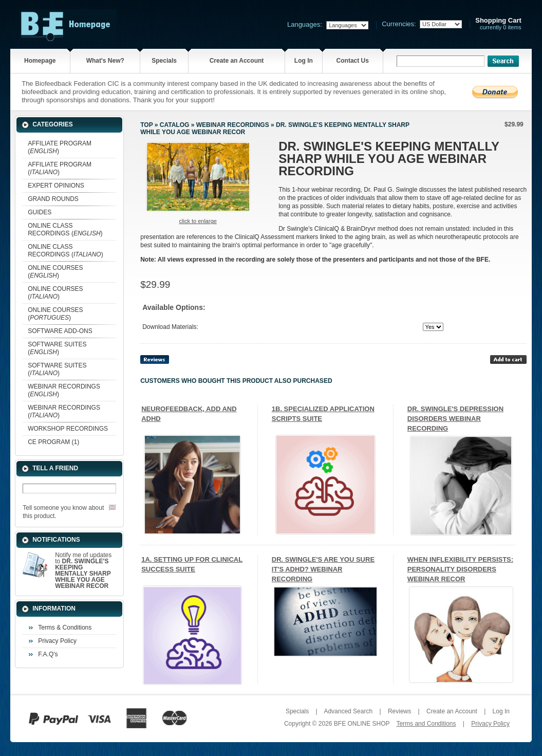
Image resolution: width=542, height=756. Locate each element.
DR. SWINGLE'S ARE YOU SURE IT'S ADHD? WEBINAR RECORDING (323, 569)
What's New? (105, 61)
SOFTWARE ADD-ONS (60, 331)
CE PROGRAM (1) (53, 442)
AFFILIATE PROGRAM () (60, 147)
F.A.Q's (48, 654)
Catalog (175, 125)
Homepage (40, 61)
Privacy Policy (57, 641)
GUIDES (40, 212)
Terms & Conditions (65, 628)
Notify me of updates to (83, 570)
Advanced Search (348, 711)
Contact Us (353, 61)
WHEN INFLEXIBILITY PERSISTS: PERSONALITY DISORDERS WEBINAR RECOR (460, 569)
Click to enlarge (198, 221)
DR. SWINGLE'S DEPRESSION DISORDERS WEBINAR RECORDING (455, 419)
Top (146, 125)
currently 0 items (498, 24)
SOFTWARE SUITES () (57, 348)
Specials (164, 61)
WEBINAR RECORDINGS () (64, 390)
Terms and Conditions (426, 724)
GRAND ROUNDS (53, 199)
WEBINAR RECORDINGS (233, 125)
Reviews (399, 711)
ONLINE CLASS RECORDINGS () (65, 229)
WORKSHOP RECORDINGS (68, 429)
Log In (304, 61)
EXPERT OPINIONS (56, 186)
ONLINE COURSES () (55, 272)
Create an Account (237, 61)
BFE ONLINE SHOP (362, 724)
